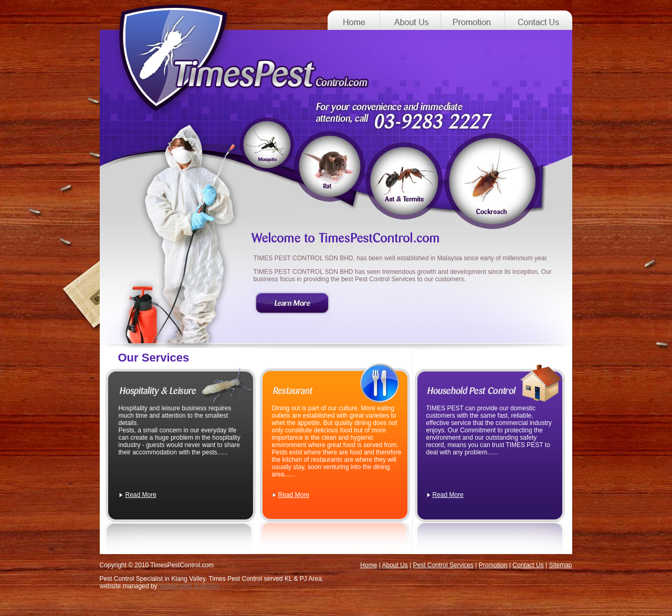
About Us (395, 565)
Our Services (154, 358)
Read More (141, 495)
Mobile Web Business (189, 586)
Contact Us (528, 565)
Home (369, 565)
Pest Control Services (443, 565)
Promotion (493, 565)
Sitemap (560, 565)
